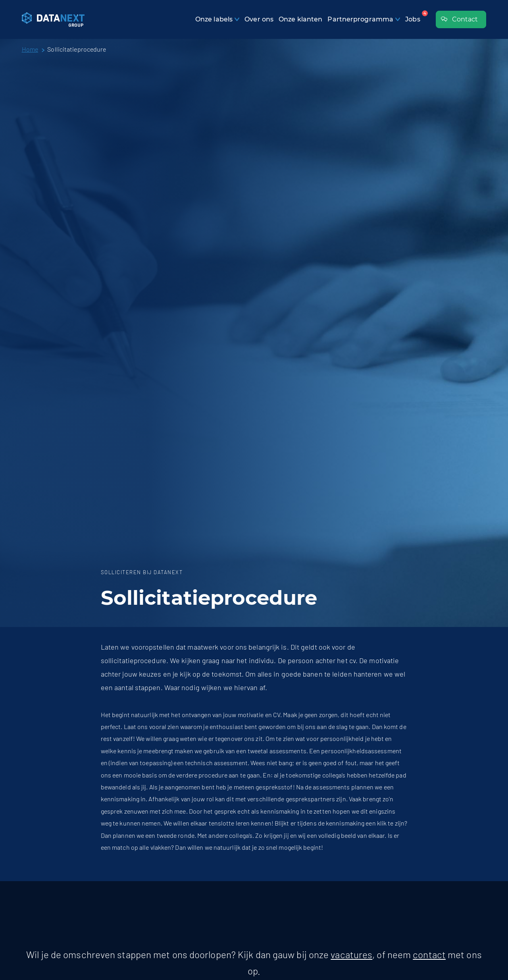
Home (30, 49)
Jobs (413, 19)
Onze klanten (300, 19)
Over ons (259, 19)
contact (429, 954)
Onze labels (214, 19)
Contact (460, 20)
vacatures (351, 954)
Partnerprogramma (360, 19)
